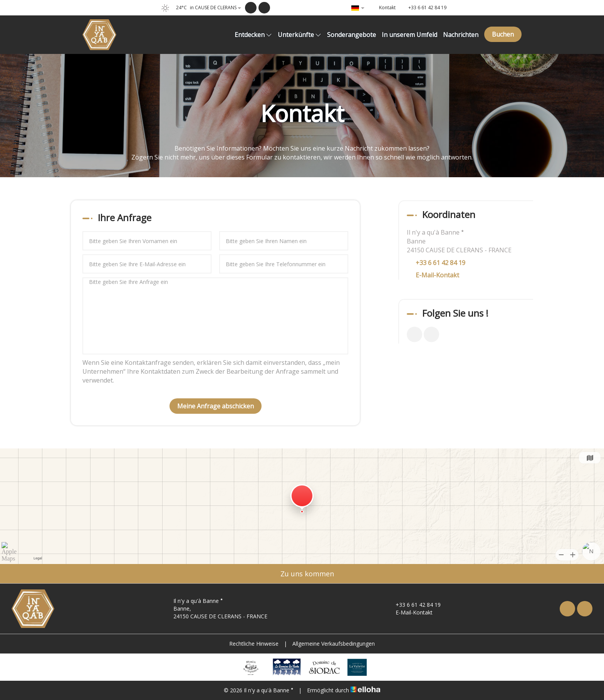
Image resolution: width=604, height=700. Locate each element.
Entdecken (253, 35)
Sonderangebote (351, 35)
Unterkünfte (299, 35)
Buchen (503, 34)
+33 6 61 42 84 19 (414, 605)
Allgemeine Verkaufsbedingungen (334, 644)
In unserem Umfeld (409, 35)
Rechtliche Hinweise (254, 644)
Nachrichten (461, 35)
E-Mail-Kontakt (437, 275)
